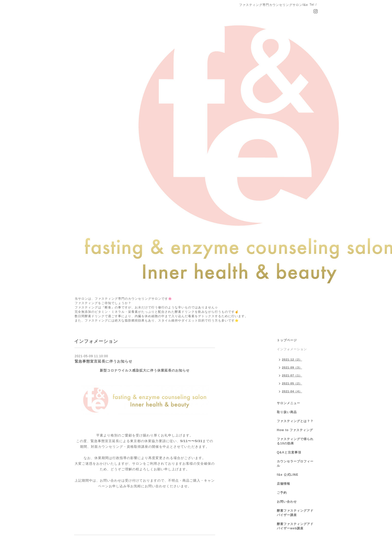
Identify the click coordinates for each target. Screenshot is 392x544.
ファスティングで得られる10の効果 (295, 441)
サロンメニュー (288, 403)
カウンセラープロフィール (295, 464)
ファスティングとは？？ (295, 421)
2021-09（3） (292, 367)
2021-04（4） (292, 391)
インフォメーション (292, 349)
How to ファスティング (295, 430)
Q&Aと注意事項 (289, 452)
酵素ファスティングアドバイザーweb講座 (295, 526)
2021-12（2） (292, 360)
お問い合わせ (287, 502)
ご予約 (282, 493)
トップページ (287, 340)
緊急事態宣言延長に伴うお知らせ (104, 361)
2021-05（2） (292, 383)
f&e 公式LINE (288, 475)
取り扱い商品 (287, 412)
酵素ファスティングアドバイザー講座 (295, 513)
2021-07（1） (292, 375)
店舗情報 (283, 484)
